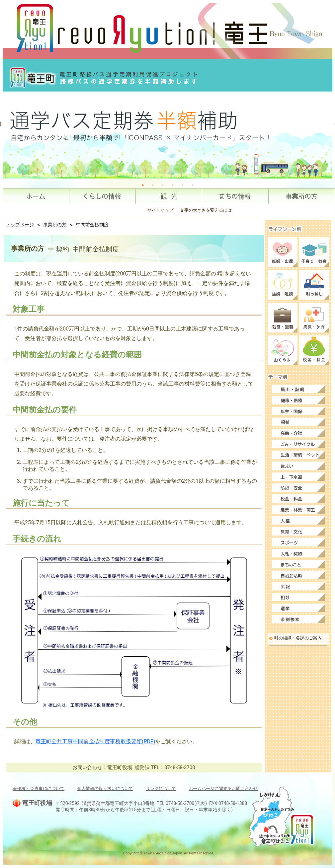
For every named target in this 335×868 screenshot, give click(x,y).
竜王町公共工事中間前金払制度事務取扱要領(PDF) (95, 741)
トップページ (20, 225)
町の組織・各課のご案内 (298, 638)
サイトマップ (160, 210)
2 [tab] (153, 185)
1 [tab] (143, 185)
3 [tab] (163, 185)
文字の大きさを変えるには (206, 210)
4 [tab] (173, 185)
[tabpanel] (168, 119)
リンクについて (161, 789)
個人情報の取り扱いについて (105, 789)
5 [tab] (183, 185)
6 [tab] (193, 185)
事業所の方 (55, 225)
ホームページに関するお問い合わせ (223, 789)
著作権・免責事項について (39, 789)
